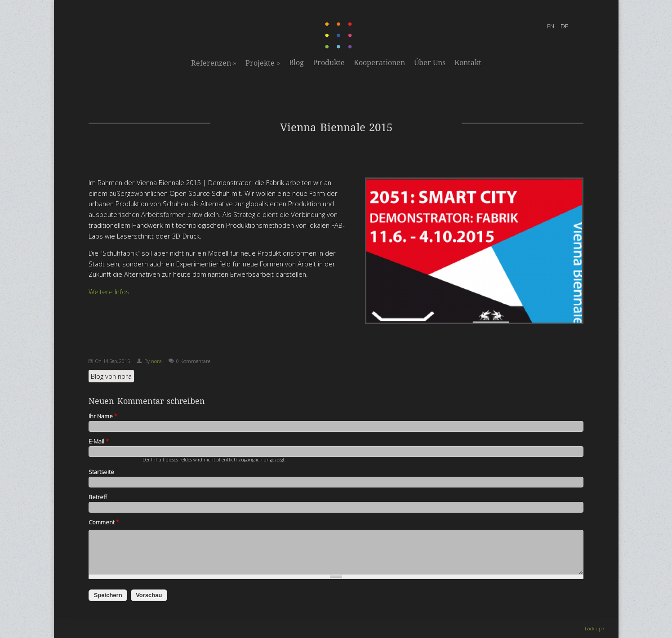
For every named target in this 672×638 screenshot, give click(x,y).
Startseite (101, 472)
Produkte (329, 63)
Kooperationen (379, 63)
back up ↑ (595, 629)
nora (156, 361)
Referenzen (214, 63)
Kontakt (468, 63)
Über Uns (430, 63)
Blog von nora (111, 376)
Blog (296, 63)
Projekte (263, 63)
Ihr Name (103, 416)
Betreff (98, 497)
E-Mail (99, 441)
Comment (104, 522)
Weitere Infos (109, 292)
